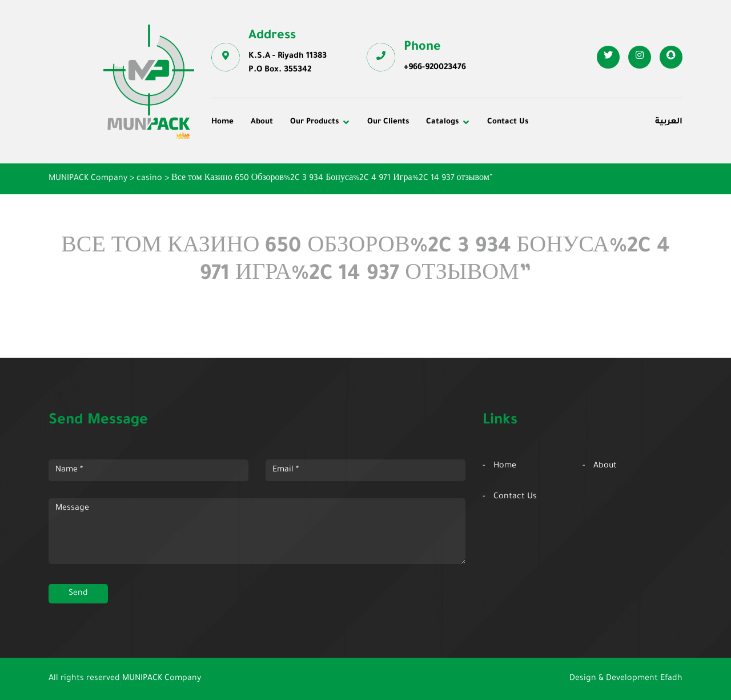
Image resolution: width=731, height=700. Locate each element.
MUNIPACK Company (162, 679)
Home (222, 122)
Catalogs (442, 122)
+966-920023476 (435, 68)
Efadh (671, 679)
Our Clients (388, 122)
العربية (669, 122)
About (262, 122)
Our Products (314, 122)
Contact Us (508, 122)
